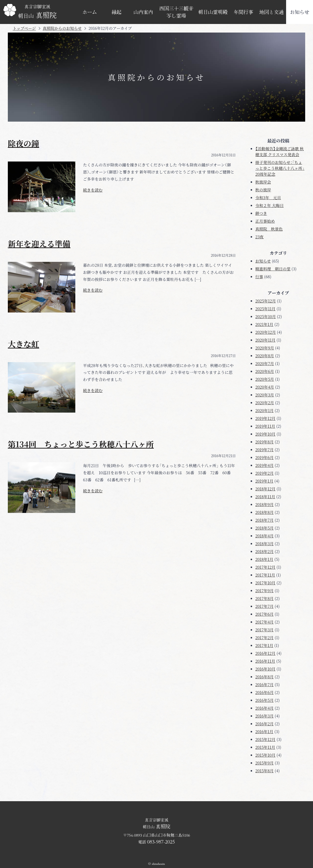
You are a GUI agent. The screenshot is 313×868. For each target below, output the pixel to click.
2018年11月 (265, 497)
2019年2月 (264, 473)
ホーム (90, 12)
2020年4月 (265, 387)
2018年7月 (264, 520)
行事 (259, 277)
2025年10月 (266, 317)
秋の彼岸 (263, 190)
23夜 (259, 237)
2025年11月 (265, 309)
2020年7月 (265, 364)
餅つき (261, 213)
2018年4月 (264, 536)
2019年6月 (264, 457)
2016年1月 (264, 732)
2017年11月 (265, 575)
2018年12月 (265, 489)
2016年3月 (264, 716)
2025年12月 (266, 301)
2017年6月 (264, 614)
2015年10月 (265, 755)
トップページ (24, 28)
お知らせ (300, 12)
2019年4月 (264, 465)
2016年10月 (265, 669)
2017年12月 (265, 567)
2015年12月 (265, 739)
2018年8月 (264, 512)
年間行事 (244, 12)
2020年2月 (265, 403)
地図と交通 (271, 12)
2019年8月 (264, 442)
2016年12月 (265, 653)
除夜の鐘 (23, 143)
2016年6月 (264, 692)
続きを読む (93, 190)
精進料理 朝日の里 (273, 269)
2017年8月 (264, 598)
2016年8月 (264, 677)
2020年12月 (266, 332)
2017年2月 (264, 638)
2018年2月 (264, 551)
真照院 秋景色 (269, 229)
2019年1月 (264, 481)
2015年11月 (265, 747)
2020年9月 (265, 348)
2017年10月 (265, 583)
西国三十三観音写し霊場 (176, 12)
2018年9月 (264, 504)
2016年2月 (264, 724)
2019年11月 (265, 426)
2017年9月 (264, 591)
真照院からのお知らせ (62, 28)
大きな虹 (23, 344)
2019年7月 (264, 450)
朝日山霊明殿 (213, 12)
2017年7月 (264, 606)
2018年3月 (264, 544)
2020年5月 (265, 379)
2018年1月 (264, 559)
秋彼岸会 (263, 182)
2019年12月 (265, 418)
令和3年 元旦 (268, 198)
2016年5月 (264, 700)
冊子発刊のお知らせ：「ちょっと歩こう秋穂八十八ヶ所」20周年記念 (280, 168)
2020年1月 (264, 411)
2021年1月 (264, 324)
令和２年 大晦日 (269, 205)
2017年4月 (264, 622)
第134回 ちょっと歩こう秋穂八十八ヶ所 (81, 444)
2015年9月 (264, 763)
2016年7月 (264, 685)
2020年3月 (265, 395)
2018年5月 (264, 528)
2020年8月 (265, 356)
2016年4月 (264, 708)
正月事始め (265, 221)
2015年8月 (264, 771)
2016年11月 (265, 661)
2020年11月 (265, 340)
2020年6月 (265, 371)
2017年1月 (264, 645)
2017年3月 (264, 630)
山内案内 (143, 12)
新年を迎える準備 (39, 243)
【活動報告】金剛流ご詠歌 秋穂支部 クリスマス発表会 (279, 152)
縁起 (116, 12)
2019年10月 (265, 434)
